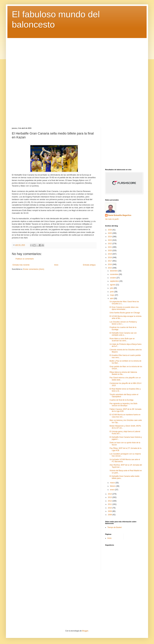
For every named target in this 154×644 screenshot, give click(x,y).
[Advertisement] (77, 80)
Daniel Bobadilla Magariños (120, 215)
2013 (110, 497)
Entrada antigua (89, 265)
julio (112, 288)
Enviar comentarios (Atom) (34, 269)
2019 (110, 254)
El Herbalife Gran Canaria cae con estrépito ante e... (123, 334)
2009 (110, 511)
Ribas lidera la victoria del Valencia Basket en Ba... (123, 373)
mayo (112, 295)
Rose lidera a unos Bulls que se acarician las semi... (122, 340)
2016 (110, 264)
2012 (110, 501)
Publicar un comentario (25, 259)
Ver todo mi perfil (112, 219)
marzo (113, 483)
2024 (110, 237)
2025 (110, 233)
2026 (110, 230)
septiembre (115, 281)
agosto (113, 285)
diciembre (114, 271)
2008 (110, 515)
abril (112, 298)
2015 (110, 268)
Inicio (56, 265)
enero (113, 490)
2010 (110, 508)
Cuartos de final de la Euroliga (121, 400)
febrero (113, 486)
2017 (110, 261)
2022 (110, 244)
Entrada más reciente (21, 265)
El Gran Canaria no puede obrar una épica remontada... (124, 308)
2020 (110, 251)
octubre (113, 278)
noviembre (114, 274)
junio (112, 292)
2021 (110, 247)
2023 (110, 240)
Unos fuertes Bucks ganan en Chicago (125, 313)
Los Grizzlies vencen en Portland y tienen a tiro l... (123, 323)
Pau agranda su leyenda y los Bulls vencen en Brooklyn (123, 405)
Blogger (85, 631)
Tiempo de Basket (114, 527)
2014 (110, 494)
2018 (110, 257)
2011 (110, 504)
